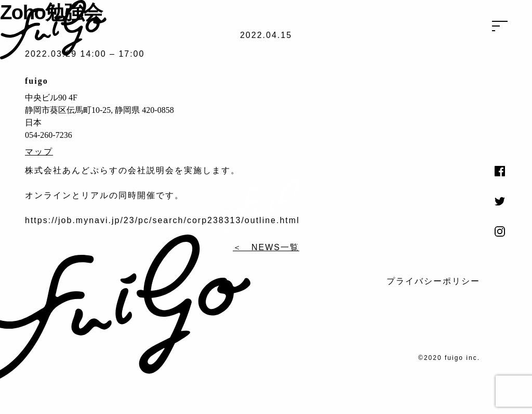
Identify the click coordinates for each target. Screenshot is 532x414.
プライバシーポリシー (433, 281)
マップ (39, 152)
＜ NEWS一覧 (266, 247)
